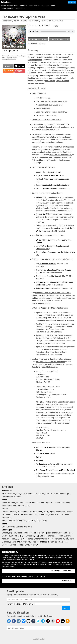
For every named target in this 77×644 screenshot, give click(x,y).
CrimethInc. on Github (28, 621)
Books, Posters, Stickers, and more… (18, 527)
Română (58, 539)
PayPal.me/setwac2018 (41, 303)
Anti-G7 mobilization (44, 288)
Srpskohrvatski (40, 539)
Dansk (13, 542)
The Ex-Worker (53, 214)
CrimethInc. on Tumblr (33, 621)
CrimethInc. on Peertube (53, 621)
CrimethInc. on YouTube (58, 621)
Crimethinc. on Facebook (14, 621)
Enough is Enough (53, 127)
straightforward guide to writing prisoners (55, 359)
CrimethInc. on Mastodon (9, 621)
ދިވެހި (66, 542)
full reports (49, 124)
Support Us (72, 2)
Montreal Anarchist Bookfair (50, 276)
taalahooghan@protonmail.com (49, 134)
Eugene (59, 81)
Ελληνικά (6, 536)
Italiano (20, 533)
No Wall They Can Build (48, 515)
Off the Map (64, 515)
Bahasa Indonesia (48, 536)
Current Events (31, 494)
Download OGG (60, 39)
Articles (5, 491)
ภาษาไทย (27, 542)
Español (13, 533)
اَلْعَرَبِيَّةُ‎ (66, 539)
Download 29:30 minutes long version (47, 120)
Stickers (27, 503)
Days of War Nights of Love (25, 515)
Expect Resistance (57, 512)
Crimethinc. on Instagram (19, 621)
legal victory (32, 62)
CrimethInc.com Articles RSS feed (68, 621)
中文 (37, 536)
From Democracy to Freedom (15, 512)
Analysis (20, 494)
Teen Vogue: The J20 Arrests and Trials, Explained (55, 470)
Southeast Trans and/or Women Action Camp (53, 293)
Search (37, 6)
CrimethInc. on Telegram (43, 621)
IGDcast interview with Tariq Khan (48, 157)
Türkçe (12, 539)
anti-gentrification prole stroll (57, 76)
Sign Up (66, 608)
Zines (4, 503)
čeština (60, 536)
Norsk (21, 545)
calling (39, 476)
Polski (70, 533)
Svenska (6, 542)
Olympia (31, 83)
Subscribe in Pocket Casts (20, 71)
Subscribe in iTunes (20, 66)
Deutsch (28, 533)
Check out (36, 124)
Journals (11, 503)
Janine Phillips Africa (49, 367)
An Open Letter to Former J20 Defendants (52, 464)
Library (10, 6)
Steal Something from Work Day (16, 506)
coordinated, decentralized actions (56, 185)
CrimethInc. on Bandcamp (38, 621)
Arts (4, 494)
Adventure (11, 494)
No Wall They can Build (25, 521)
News (55, 494)
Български (29, 536)
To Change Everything (60, 503)
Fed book (40, 461)
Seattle (41, 83)
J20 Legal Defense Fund (45, 454)
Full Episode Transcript (37, 44)
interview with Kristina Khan (60, 155)
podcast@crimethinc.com (9, 59)
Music (41, 503)
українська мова (39, 542)
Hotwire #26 (41, 198)
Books (3, 6)
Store (31, 6)
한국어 (51, 539)
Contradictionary (36, 512)
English (5, 533)
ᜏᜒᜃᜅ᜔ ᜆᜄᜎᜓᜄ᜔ (31, 545)
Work (46, 512)
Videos (35, 503)
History (41, 494)
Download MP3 (38, 39)
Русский (63, 533)
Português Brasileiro (50, 533)
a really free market (57, 175)
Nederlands (28, 539)
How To (48, 494)
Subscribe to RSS (8, 66)
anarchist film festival (48, 264)
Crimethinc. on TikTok (48, 621)
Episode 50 (40, 214)
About (53, 6)
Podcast (6, 518)
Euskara (67, 536)
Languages (45, 6)
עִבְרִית (19, 542)
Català (60, 542)
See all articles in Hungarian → (13, 8)
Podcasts (23, 6)
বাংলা (72, 539)
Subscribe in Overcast (8, 71)
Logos (47, 503)
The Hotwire (42, 521)
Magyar (5, 539)
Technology (64, 494)
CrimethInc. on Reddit (63, 621)
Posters (20, 503)
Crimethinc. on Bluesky (24, 621)
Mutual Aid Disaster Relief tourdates (46, 308)
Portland (66, 81)
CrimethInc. (6, 2)
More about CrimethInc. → (63, 571)
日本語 (21, 536)
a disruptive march (54, 172)
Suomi (14, 536)
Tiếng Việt (52, 542)
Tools (16, 6)
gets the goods (59, 65)
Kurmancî (14, 545)
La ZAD (52, 55)
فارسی (19, 539)
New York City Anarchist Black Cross (50, 362)
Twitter (39, 457)
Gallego (5, 545)
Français (36, 533)
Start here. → (68, 581)
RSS (11, 491)
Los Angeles (50, 81)
